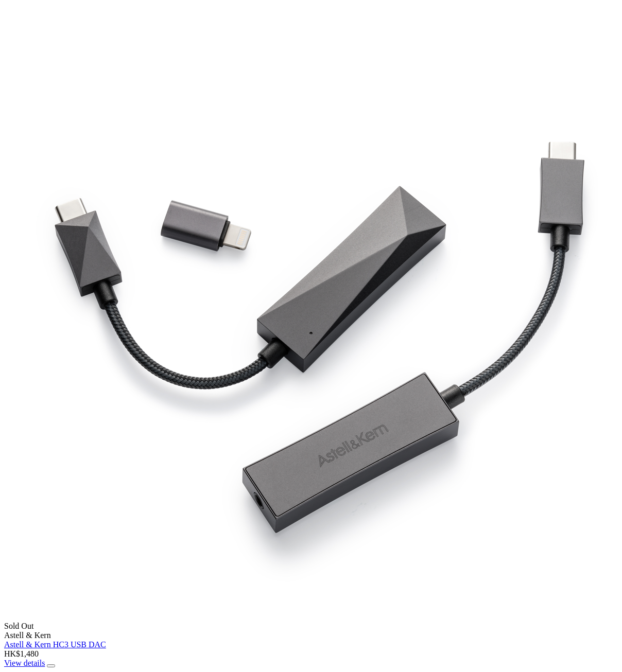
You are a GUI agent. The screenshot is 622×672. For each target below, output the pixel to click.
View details (24, 663)
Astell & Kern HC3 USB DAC (55, 644)
